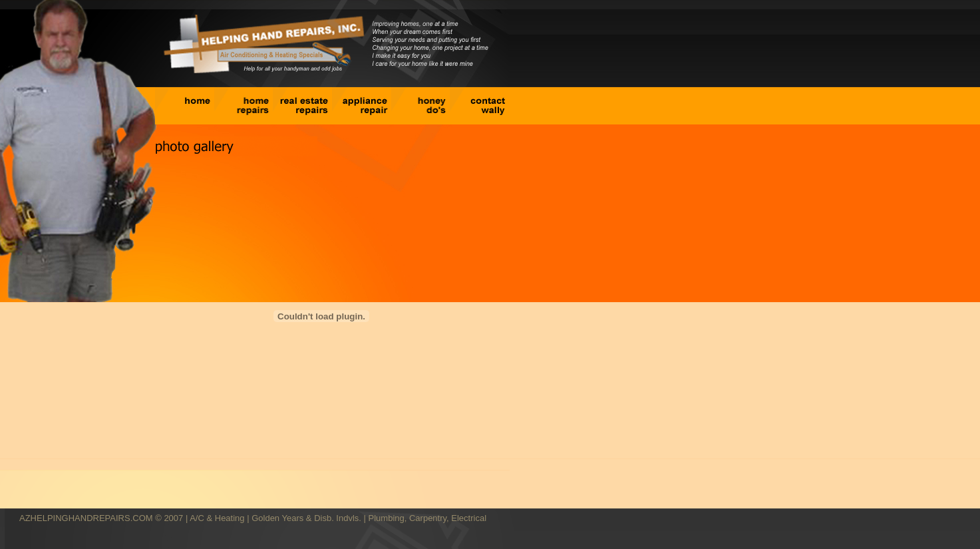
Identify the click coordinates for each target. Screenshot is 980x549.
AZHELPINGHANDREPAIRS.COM (86, 518)
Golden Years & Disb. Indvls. (306, 518)
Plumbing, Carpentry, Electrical (428, 518)
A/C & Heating (217, 518)
